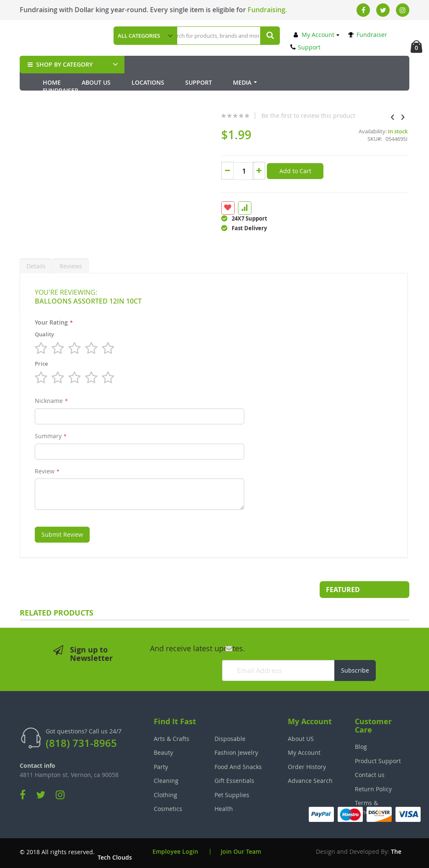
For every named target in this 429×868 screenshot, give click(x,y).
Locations (148, 82)
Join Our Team (241, 850)
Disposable (230, 737)
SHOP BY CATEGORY (59, 64)
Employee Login (175, 850)
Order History (307, 765)
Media (242, 82)
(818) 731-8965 (81, 741)
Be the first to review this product (230, 134)
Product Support (378, 759)
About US (301, 737)
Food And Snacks (238, 765)
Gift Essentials (234, 778)
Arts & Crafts (172, 737)
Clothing (165, 793)
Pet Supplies (232, 793)
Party (161, 765)
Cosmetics (168, 807)
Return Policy (373, 787)
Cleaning (166, 778)
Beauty (163, 750)
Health (224, 807)
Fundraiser (368, 35)
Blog (361, 745)
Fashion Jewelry (236, 750)
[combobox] (222, 36)
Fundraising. (267, 10)
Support (305, 47)
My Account (314, 35)
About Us (96, 82)
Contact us (370, 773)
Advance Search (310, 778)
